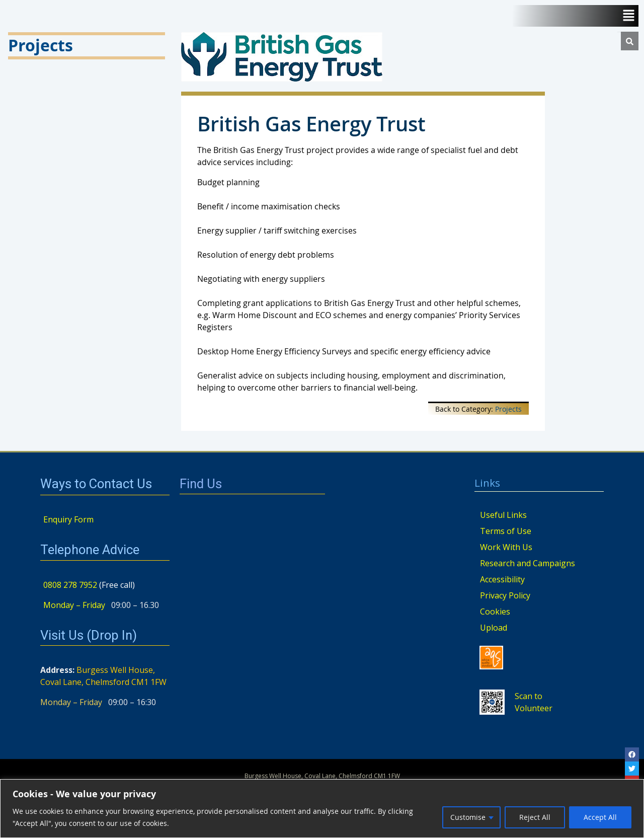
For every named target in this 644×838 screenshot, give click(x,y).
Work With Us (506, 547)
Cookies (495, 612)
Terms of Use (506, 531)
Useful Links (503, 515)
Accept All (600, 817)
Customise (468, 817)
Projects (508, 409)
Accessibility (502, 579)
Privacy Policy (505, 595)
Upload (494, 628)
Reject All (535, 817)
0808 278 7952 (70, 585)
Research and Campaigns (528, 563)
